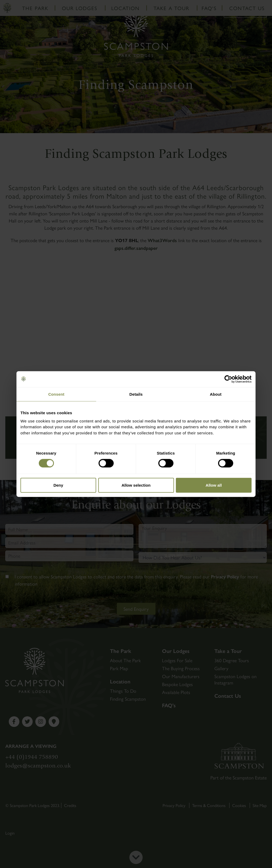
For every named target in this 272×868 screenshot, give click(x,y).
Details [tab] (136, 394)
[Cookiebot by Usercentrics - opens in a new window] (228, 379)
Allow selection (136, 485)
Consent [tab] (56, 394)
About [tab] (216, 394)
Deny (58, 485)
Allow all (214, 485)
